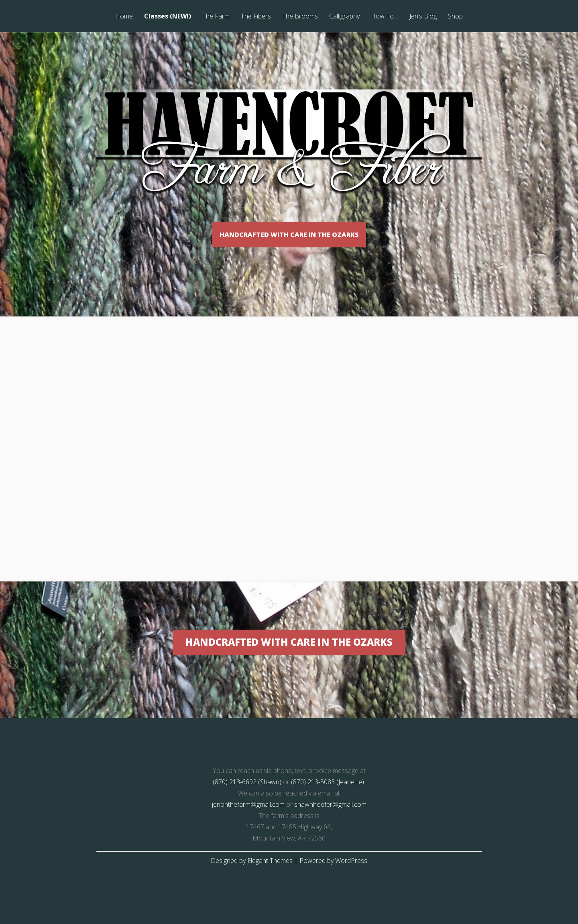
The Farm (216, 17)
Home (124, 17)
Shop (455, 17)
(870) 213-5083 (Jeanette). (328, 804)
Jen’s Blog (423, 17)
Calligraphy (344, 17)
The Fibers (256, 17)
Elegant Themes (270, 882)
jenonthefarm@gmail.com (248, 826)
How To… (385, 17)
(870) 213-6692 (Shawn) (247, 804)
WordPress (351, 882)
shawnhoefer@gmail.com (330, 826)
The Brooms (300, 17)
